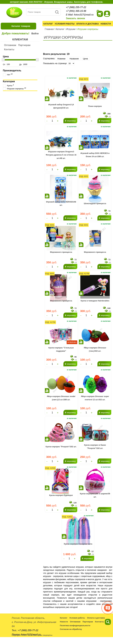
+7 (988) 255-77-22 (76, 7)
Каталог (48, 24)
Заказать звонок (75, 18)
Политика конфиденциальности (75, 626)
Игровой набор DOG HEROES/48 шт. (61, 203)
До (27, 64)
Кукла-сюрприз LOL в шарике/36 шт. (95, 495)
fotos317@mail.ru (84, 15)
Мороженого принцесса (61, 252)
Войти (35, 34)
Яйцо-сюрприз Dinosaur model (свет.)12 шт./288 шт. (61, 398)
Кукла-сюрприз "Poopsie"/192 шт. (61, 447)
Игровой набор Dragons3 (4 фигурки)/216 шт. (61, 106)
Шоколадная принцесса (95, 203)
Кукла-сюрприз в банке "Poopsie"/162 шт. (95, 447)
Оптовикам (10, 45)
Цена (85, 59)
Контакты (9, 49)
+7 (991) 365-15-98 (76, 11)
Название (74, 59)
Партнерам (24, 45)
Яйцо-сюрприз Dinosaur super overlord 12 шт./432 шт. (95, 398)
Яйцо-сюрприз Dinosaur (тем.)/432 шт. (95, 349)
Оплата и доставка (87, 24)
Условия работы (65, 24)
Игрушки (71, 29)
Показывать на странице (55, 63)
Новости (106, 24)
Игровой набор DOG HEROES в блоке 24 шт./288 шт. (95, 155)
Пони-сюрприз (95, 106)
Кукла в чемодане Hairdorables (95, 301)
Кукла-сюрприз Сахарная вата (78, 544)
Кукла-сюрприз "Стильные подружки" (61, 349)
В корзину (70, 121)
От (11, 64)
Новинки (61, 59)
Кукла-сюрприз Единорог (61, 495)
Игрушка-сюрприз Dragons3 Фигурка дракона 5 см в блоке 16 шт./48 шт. (61, 155)
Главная (49, 29)
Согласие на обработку (71, 629)
